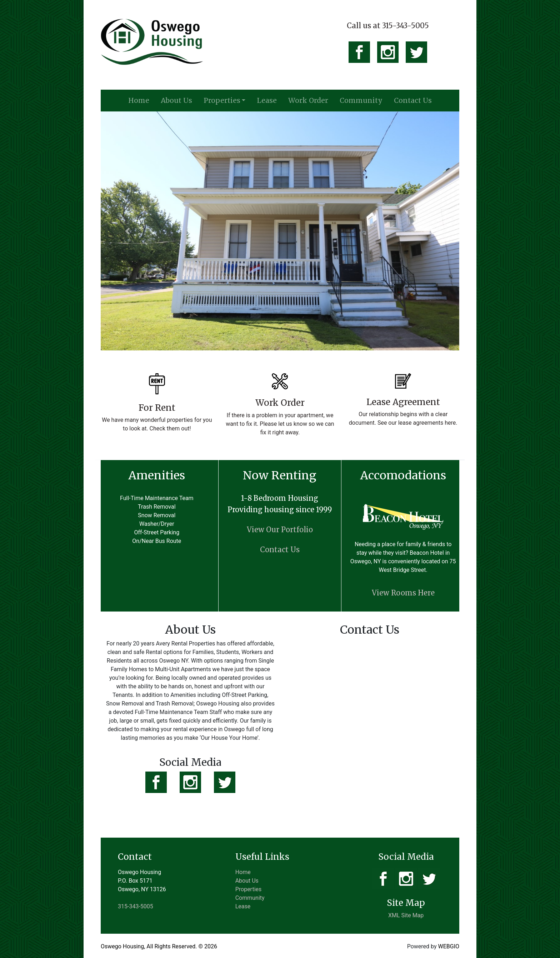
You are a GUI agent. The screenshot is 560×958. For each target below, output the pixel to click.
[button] (128, 231)
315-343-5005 (136, 906)
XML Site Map (406, 915)
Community (361, 100)
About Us (176, 100)
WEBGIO (449, 946)
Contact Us (413, 100)
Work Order (308, 100)
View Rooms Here (403, 593)
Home (139, 100)
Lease (267, 100)
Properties (222, 100)
